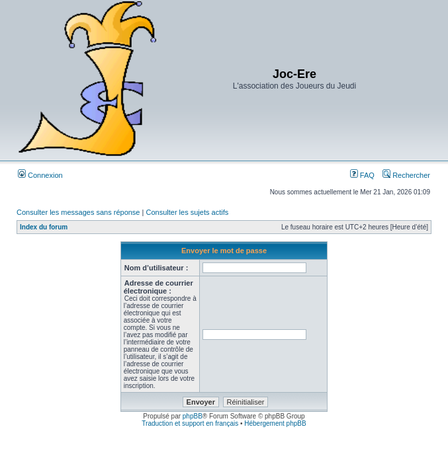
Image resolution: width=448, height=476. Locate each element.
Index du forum (44, 227)
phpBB (193, 416)
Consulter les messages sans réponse (78, 212)
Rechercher (406, 175)
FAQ (362, 175)
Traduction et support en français (190, 423)
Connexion (40, 175)
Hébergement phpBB (275, 423)
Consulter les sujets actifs (187, 212)
